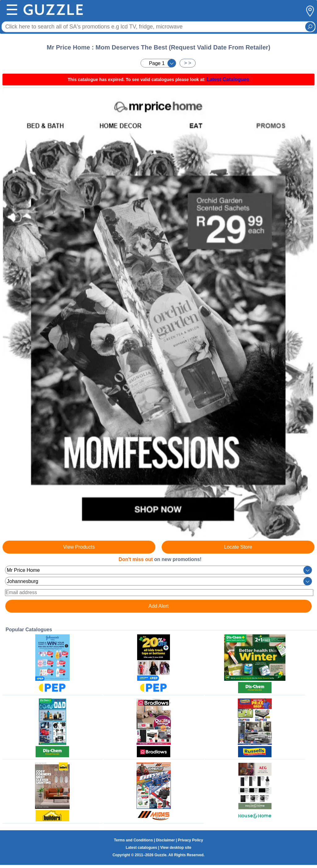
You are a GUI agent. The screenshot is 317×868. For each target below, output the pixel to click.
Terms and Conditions (133, 840)
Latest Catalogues (228, 79)
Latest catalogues (141, 848)
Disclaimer (165, 840)
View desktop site (176, 848)
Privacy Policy (191, 840)
